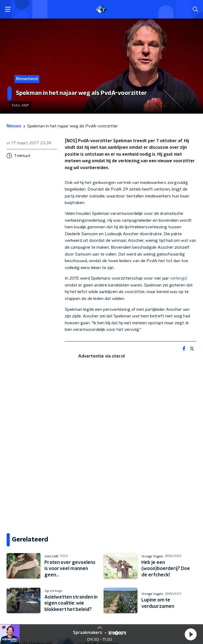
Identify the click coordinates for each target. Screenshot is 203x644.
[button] (191, 634)
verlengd (178, 278)
